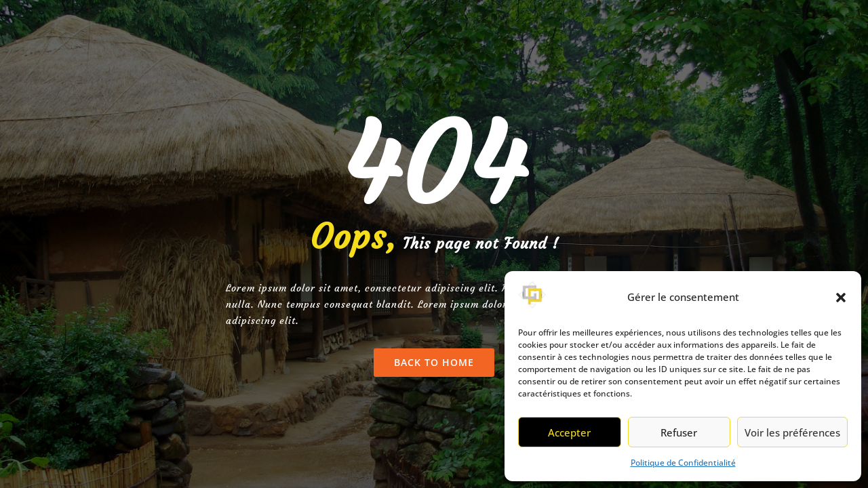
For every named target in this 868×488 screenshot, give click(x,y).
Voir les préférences (792, 432)
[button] (841, 298)
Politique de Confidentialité (683, 463)
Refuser (679, 432)
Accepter (569, 432)
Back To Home (434, 362)
